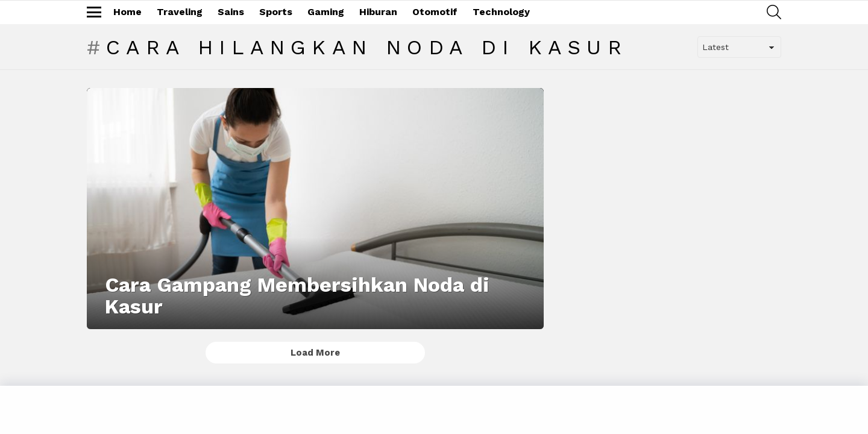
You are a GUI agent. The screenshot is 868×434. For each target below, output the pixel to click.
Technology (501, 12)
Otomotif (435, 12)
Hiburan (378, 12)
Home (127, 12)
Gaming (326, 12)
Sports (276, 12)
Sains (231, 12)
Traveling (180, 12)
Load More (315, 353)
